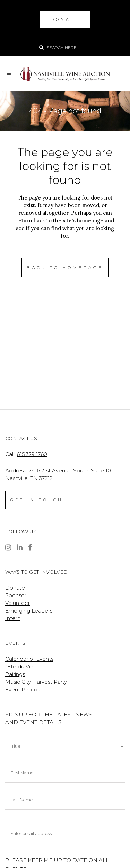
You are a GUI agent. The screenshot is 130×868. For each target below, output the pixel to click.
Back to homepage (65, 267)
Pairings (15, 674)
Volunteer (18, 603)
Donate (15, 588)
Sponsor (16, 595)
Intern (13, 618)
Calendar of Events (29, 659)
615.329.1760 (32, 454)
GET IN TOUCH (37, 500)
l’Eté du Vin (19, 667)
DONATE (65, 19)
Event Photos (23, 689)
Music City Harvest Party (36, 682)
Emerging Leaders (29, 611)
